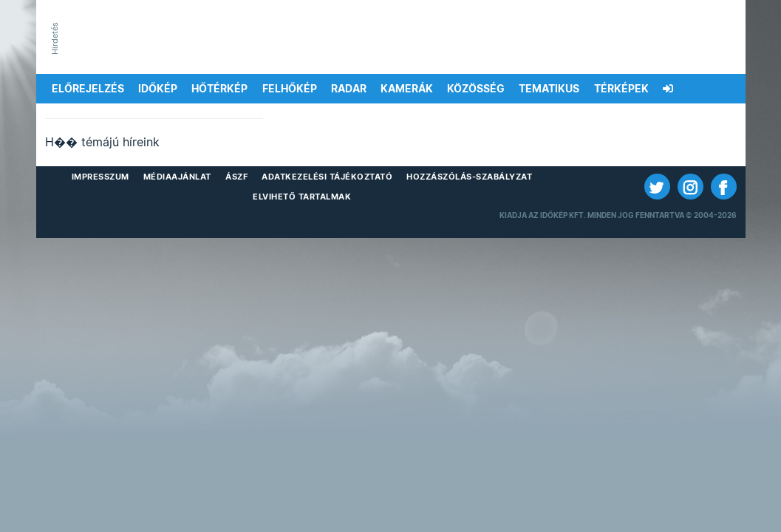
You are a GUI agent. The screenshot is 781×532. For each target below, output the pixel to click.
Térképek (621, 89)
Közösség (476, 89)
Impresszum (100, 177)
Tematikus (549, 89)
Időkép (158, 89)
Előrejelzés (88, 89)
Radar (349, 89)
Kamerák (407, 89)
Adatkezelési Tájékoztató (327, 177)
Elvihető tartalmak (302, 197)
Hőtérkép (219, 89)
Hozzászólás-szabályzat (469, 177)
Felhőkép (290, 89)
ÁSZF (236, 177)
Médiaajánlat (177, 177)
